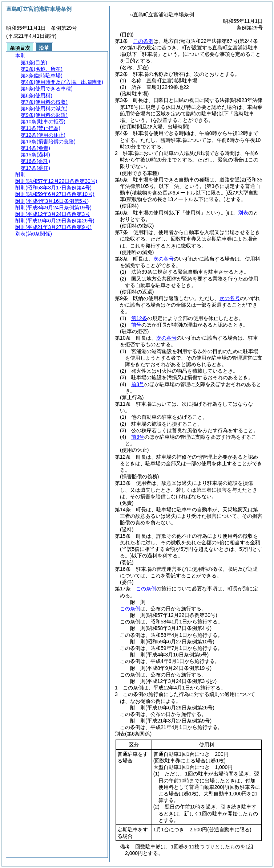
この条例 (143, 41)
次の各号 (164, 259)
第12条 (139, 318)
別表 (243, 213)
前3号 (138, 384)
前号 (136, 325)
